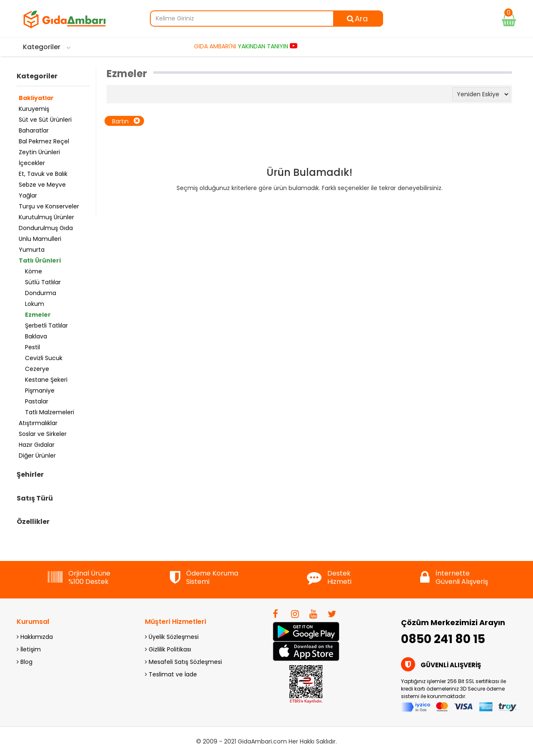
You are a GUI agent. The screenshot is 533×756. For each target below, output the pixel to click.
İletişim (29, 649)
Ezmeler (38, 315)
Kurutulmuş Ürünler (46, 217)
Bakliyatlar (36, 98)
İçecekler (32, 163)
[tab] (53, 78)
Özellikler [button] (33, 522)
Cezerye (37, 369)
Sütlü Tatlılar (43, 282)
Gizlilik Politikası (168, 649)
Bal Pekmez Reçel (44, 141)
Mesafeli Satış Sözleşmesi (183, 662)
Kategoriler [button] (37, 76)
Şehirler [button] (30, 475)
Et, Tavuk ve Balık (43, 174)
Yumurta (32, 250)
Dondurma (41, 293)
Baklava (36, 336)
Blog (25, 662)
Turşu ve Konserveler (49, 206)
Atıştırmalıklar (38, 423)
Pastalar (37, 401)
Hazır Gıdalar (37, 445)
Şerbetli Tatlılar (46, 325)
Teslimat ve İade (171, 674)
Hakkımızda (35, 637)
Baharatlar (34, 130)
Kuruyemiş (34, 109)
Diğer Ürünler (37, 456)
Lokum (35, 304)
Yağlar (28, 195)
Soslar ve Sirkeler (43, 434)
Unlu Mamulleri (40, 239)
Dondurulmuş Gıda (46, 228)
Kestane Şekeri (46, 380)
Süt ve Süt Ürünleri (45, 120)
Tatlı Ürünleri (40, 260)
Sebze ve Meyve (42, 185)
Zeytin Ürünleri (39, 152)
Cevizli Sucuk (44, 358)
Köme (34, 271)
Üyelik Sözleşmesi (172, 637)
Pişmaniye (40, 391)
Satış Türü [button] (35, 498)
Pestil (32, 347)
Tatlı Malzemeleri (50, 412)
